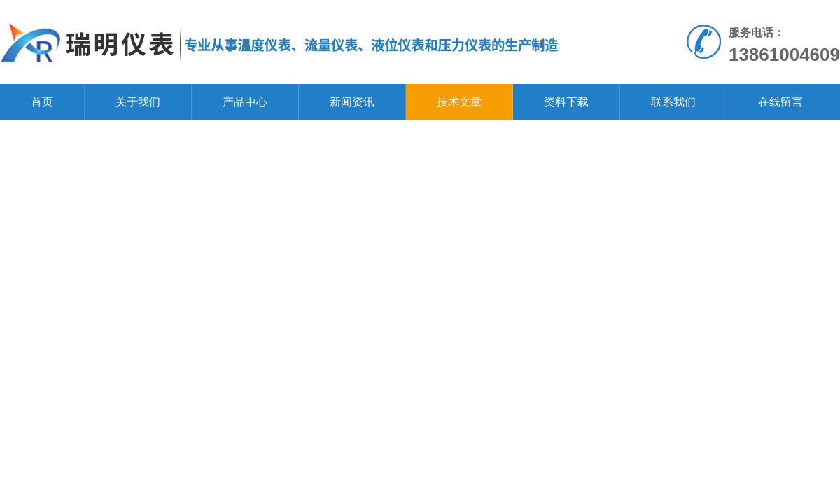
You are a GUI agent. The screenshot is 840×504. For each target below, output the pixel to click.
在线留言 (780, 102)
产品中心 (245, 102)
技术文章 (459, 102)
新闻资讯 (352, 102)
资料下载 (566, 102)
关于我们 (138, 102)
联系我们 (673, 102)
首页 (42, 102)
